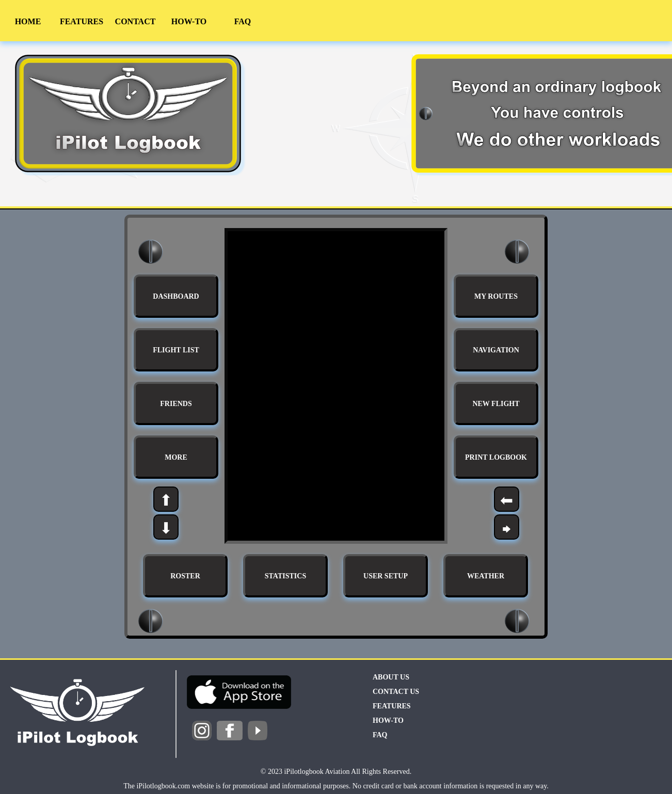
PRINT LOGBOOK (496, 457)
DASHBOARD (176, 296)
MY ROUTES (496, 296)
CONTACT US (396, 692)
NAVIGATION (496, 350)
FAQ (243, 21)
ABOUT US (391, 677)
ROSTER (185, 576)
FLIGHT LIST (176, 350)
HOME (28, 21)
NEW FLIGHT (496, 404)
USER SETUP (386, 576)
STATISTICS (285, 576)
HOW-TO (189, 21)
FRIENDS (176, 404)
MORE (176, 457)
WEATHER (486, 576)
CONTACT (135, 21)
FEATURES (82, 21)
